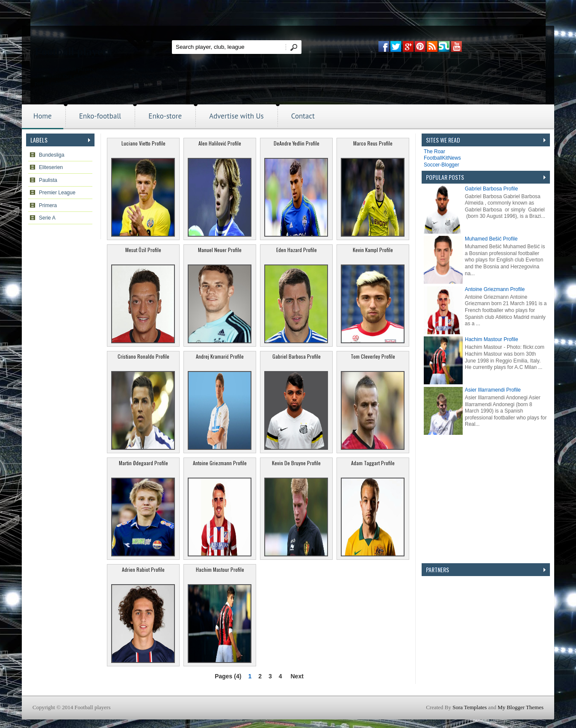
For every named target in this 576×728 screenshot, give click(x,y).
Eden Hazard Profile (297, 250)
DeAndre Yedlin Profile (297, 143)
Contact (303, 116)
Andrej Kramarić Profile (220, 356)
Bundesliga (52, 155)
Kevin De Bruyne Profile (296, 463)
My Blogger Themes (521, 707)
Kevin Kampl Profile (373, 250)
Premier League (57, 193)
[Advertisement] (486, 630)
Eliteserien (51, 167)
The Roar (434, 152)
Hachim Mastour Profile (220, 569)
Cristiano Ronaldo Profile (143, 356)
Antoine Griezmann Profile (220, 463)
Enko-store (165, 116)
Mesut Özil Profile (143, 250)
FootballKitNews (442, 158)
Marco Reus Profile (373, 143)
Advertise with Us (236, 116)
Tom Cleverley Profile (373, 356)
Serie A (47, 218)
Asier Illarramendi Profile (493, 390)
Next (297, 676)
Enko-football (100, 116)
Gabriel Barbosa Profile (297, 356)
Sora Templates (470, 707)
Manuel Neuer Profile (220, 250)
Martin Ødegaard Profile (143, 463)
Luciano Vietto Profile (143, 143)
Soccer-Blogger (442, 165)
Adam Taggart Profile (373, 463)
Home (43, 116)
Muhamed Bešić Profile (491, 239)
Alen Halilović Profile (220, 143)
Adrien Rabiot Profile (143, 569)
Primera (48, 205)
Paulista (48, 180)
